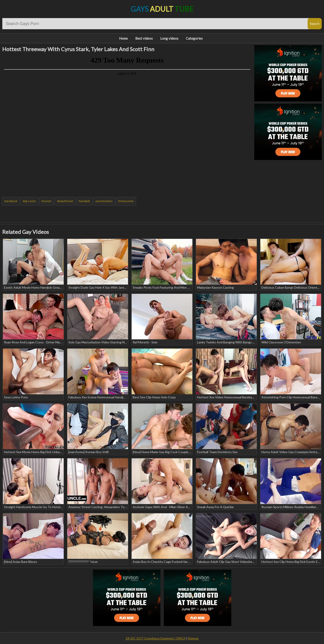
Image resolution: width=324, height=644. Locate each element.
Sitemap (193, 638)
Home (123, 38)
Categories (194, 38)
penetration (104, 201)
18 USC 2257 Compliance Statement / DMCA (155, 638)
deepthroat (65, 201)
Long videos (169, 38)
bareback (11, 201)
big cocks (29, 201)
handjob (84, 201)
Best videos (144, 38)
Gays (162, 9)
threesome (126, 201)
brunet (46, 201)
